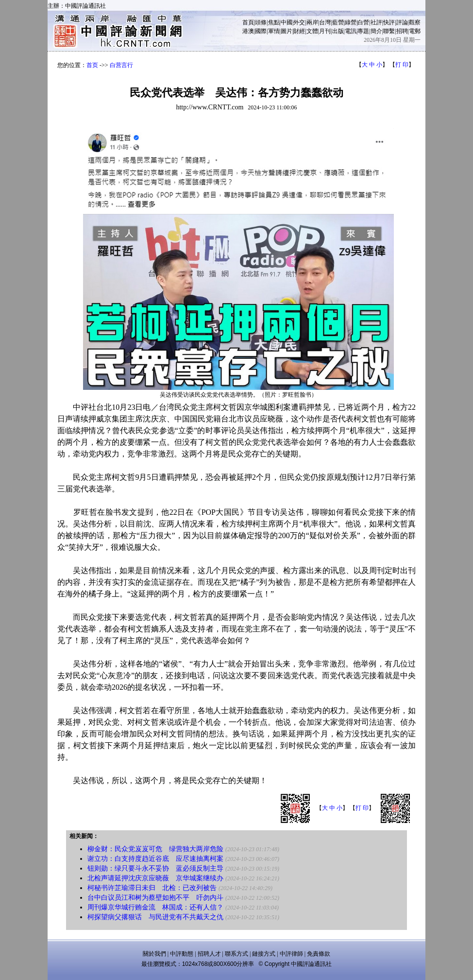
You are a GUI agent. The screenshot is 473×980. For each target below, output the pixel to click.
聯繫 (389, 31)
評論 (402, 22)
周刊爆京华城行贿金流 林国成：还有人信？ (155, 907)
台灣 (325, 22)
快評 (389, 22)
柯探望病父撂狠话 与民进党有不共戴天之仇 (155, 917)
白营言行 (121, 65)
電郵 (415, 31)
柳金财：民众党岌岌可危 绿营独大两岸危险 (155, 849)
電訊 (351, 31)
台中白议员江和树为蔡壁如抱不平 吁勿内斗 (155, 898)
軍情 (274, 31)
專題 (363, 31)
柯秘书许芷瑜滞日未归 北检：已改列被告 (152, 888)
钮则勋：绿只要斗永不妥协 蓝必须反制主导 (155, 868)
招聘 (402, 31)
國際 (261, 31)
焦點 (274, 22)
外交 (299, 22)
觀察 (415, 22)
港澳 (248, 31)
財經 (299, 31)
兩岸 (312, 22)
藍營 (338, 22)
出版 (338, 31)
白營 (363, 22)
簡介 (376, 31)
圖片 (287, 31)
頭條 (261, 22)
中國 (287, 22)
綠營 (351, 22)
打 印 (402, 65)
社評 (376, 22)
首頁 (248, 22)
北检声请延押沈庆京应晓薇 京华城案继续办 (155, 878)
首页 (92, 65)
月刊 (325, 31)
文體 (312, 31)
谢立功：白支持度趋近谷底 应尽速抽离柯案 (155, 859)
